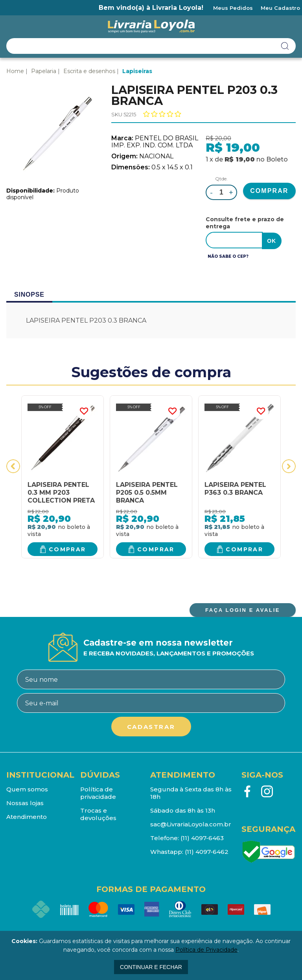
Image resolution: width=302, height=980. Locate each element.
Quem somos (27, 788)
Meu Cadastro (280, 8)
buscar (285, 46)
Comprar (67, 548)
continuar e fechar (151, 967)
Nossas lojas (25, 802)
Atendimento (27, 816)
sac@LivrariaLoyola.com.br (191, 823)
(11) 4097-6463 (202, 837)
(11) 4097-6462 (207, 851)
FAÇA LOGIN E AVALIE (243, 609)
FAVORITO (84, 411)
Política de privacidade (98, 792)
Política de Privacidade (206, 950)
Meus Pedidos (233, 8)
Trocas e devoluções (98, 813)
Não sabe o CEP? (228, 256)
